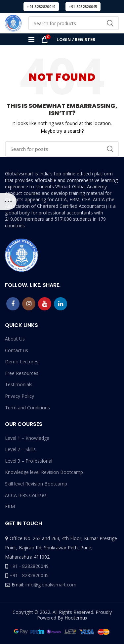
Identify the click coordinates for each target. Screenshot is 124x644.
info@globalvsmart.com (51, 585)
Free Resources (22, 373)
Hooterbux (76, 618)
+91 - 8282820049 (29, 566)
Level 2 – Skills (20, 449)
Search (110, 23)
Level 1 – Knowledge (27, 438)
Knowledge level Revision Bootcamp (44, 472)
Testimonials (19, 384)
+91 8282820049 (41, 6)
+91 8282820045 (83, 6)
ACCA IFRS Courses (26, 495)
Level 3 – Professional (29, 461)
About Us (15, 339)
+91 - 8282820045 (29, 575)
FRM (10, 506)
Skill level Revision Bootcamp (36, 484)
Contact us (17, 350)
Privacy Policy (20, 396)
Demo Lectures (22, 362)
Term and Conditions (27, 408)
